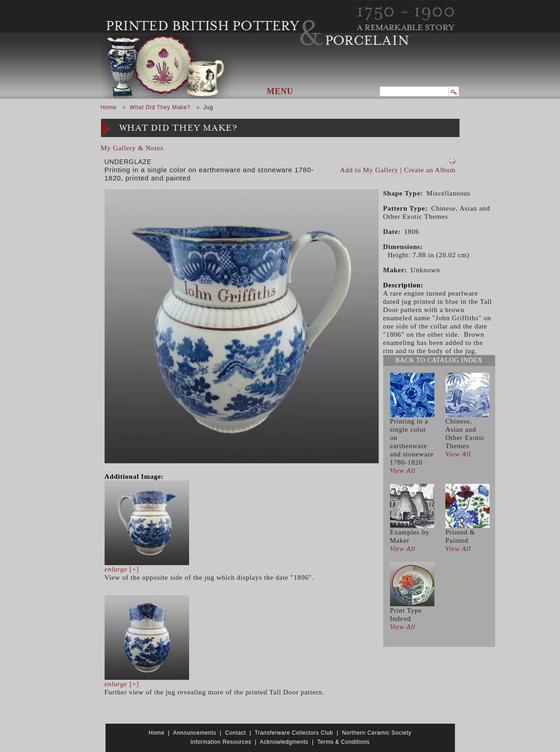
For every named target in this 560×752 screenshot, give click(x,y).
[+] (122, 569)
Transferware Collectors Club (294, 733)
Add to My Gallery (369, 170)
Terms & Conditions (343, 742)
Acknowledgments (284, 742)
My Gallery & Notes (132, 148)
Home (109, 107)
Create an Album (430, 170)
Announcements (195, 733)
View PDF (452, 161)
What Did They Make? (160, 107)
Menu (280, 91)
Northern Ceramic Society (377, 733)
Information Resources (221, 742)
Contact (236, 733)
